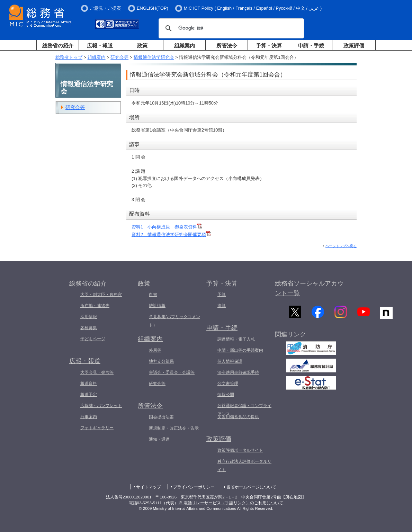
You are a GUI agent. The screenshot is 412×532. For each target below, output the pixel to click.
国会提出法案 (161, 417)
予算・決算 (269, 46)
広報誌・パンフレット (101, 406)
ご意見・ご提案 (105, 8)
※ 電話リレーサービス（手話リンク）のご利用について (231, 503)
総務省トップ (69, 57)
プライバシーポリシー (194, 487)
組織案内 (185, 46)
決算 (222, 306)
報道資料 (89, 384)
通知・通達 (159, 439)
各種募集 (89, 328)
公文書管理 (228, 384)
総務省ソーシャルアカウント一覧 (309, 288)
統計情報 (157, 306)
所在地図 (294, 497)
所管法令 (227, 46)
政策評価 (354, 46)
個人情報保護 (230, 361)
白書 (153, 295)
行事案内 (89, 417)
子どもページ (93, 339)
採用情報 (89, 317)
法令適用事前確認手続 (238, 372)
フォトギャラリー (97, 428)
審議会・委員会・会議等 (172, 372)
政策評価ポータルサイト (240, 450)
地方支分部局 (161, 361)
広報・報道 (100, 46)
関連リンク (290, 337)
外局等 (155, 350)
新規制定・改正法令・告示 (174, 428)
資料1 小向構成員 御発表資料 (164, 227)
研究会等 (119, 57)
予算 (222, 295)
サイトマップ (149, 487)
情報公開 (226, 395)
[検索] (230, 28)
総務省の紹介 (58, 46)
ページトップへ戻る (341, 246)
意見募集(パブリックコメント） (174, 321)
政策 (142, 46)
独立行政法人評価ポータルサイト (244, 466)
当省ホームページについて (251, 487)
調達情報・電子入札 (236, 339)
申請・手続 (311, 46)
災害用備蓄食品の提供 (238, 417)
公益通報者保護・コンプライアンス (244, 410)
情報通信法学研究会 (154, 57)
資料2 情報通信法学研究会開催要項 (169, 235)
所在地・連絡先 (95, 306)
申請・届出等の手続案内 (240, 350)
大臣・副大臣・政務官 (101, 295)
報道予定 (89, 395)
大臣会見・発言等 (97, 372)
